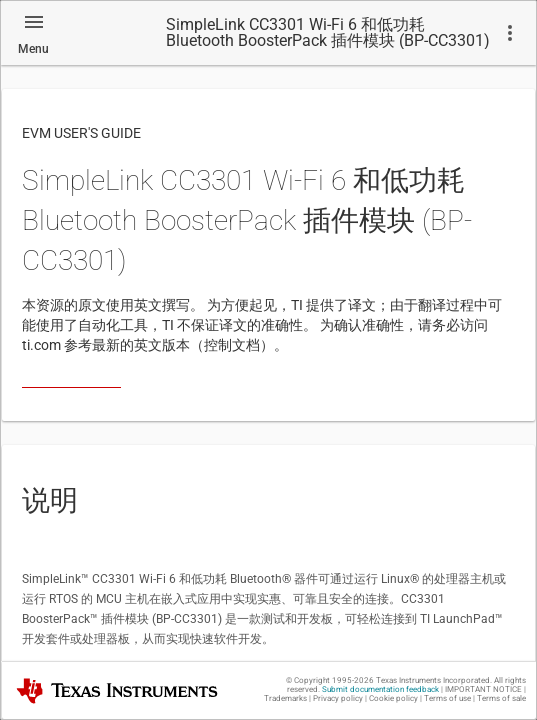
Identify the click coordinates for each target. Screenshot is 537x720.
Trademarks (285, 698)
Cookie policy (393, 698)
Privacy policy (338, 698)
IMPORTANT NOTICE (483, 689)
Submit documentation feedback (380, 689)
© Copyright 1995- (330, 680)
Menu (33, 49)
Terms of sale (501, 698)
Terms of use (447, 698)
